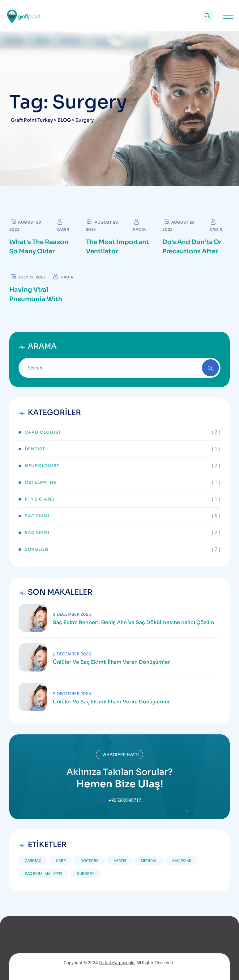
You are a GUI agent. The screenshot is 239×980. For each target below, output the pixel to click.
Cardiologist (43, 432)
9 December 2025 (72, 614)
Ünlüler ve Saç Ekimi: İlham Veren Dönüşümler (111, 662)
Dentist (35, 449)
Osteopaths (41, 482)
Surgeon (37, 549)
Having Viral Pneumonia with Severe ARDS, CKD (38, 299)
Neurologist (42, 466)
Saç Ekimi (37, 516)
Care (61, 861)
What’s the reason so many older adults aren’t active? (43, 251)
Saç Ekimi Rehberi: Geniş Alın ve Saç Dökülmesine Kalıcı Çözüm (134, 623)
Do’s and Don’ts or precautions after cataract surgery (192, 251)
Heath (120, 861)
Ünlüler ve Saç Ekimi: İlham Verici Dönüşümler (111, 702)
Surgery (86, 874)
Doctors (90, 861)
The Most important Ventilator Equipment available (119, 251)
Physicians (40, 499)
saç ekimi (182, 861)
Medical (149, 861)
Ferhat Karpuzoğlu (117, 963)
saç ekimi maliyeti (43, 874)
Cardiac (33, 861)
